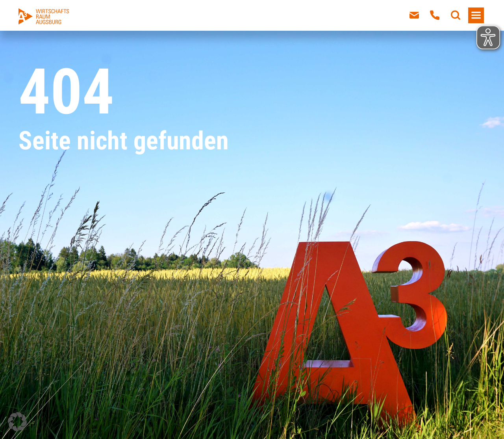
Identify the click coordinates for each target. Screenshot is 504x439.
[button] (17, 422)
